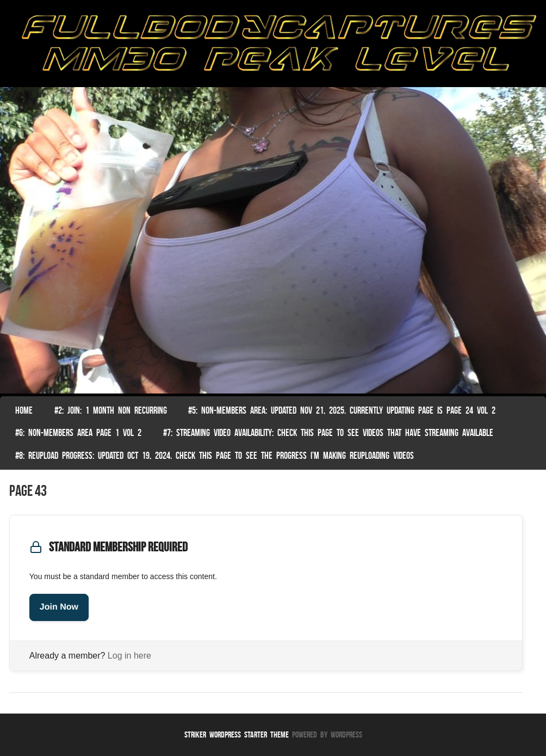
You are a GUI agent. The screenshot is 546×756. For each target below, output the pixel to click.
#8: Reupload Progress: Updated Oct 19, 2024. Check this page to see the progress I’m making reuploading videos (215, 456)
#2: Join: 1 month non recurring (111, 410)
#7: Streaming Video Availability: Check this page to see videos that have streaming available (328, 433)
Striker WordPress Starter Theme (237, 735)
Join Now (59, 607)
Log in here (129, 656)
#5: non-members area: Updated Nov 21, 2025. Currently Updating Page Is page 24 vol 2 (342, 410)
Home (24, 410)
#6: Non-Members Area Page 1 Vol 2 (78, 433)
